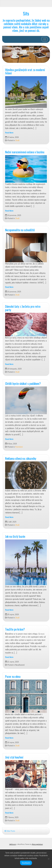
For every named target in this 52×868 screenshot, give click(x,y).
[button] (6, 54)
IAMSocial (13, 844)
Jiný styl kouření (14, 757)
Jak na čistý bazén (15, 536)
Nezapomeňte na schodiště (20, 230)
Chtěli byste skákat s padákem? (23, 383)
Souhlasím (26, 863)
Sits (26, 13)
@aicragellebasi (37, 844)
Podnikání (19, 447)
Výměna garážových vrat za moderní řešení (25, 71)
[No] (49, 859)
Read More (9, 133)
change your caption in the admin (26, 52)
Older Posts (10, 831)
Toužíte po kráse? (15, 629)
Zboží (17, 140)
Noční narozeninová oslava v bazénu (25, 152)
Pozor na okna (13, 676)
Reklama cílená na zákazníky (21, 458)
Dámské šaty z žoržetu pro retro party (23, 308)
